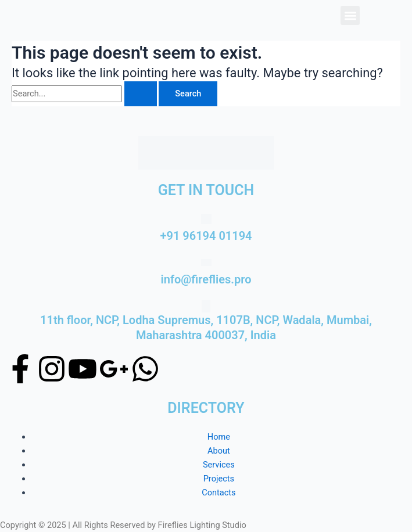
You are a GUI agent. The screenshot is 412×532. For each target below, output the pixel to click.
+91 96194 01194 (206, 236)
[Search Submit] (141, 94)
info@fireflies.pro (206, 279)
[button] (350, 15)
